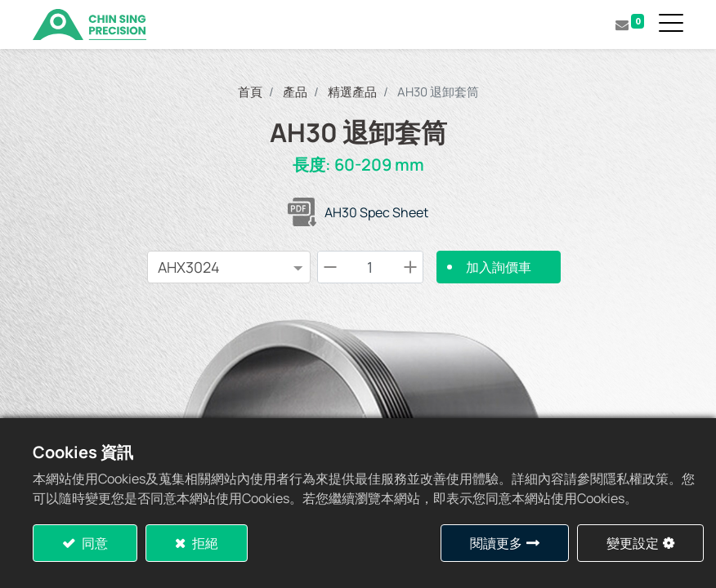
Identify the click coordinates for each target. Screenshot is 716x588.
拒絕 (204, 543)
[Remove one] (330, 267)
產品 (295, 92)
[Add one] (410, 267)
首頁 (250, 92)
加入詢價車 (499, 267)
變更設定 (633, 543)
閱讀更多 (496, 543)
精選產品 (352, 92)
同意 (94, 543)
